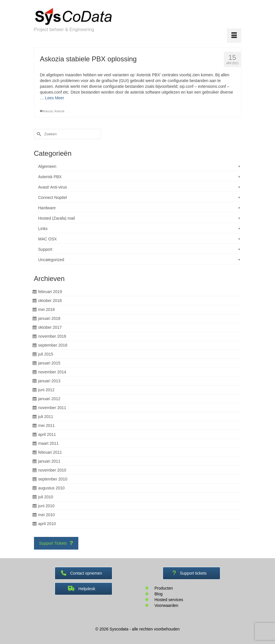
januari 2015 (49, 363)
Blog (159, 594)
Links (43, 229)
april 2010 (47, 524)
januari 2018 (49, 318)
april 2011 (47, 434)
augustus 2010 (52, 488)
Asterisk (60, 111)
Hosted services (169, 600)
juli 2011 (46, 417)
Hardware (47, 208)
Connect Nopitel (53, 197)
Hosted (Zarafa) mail (57, 218)
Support (45, 249)
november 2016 (52, 336)
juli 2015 (46, 354)
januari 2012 (49, 399)
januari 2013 (49, 381)
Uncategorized (51, 260)
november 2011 (52, 408)
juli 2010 (46, 497)
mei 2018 (47, 309)
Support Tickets (56, 543)
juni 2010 (47, 506)
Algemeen (47, 166)
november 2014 (52, 372)
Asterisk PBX (50, 177)
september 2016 (53, 345)
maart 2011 (49, 443)
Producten (164, 588)
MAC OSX (48, 239)
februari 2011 (50, 452)
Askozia (48, 111)
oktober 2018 (50, 301)
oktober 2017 (50, 327)
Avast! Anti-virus (53, 187)
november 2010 (52, 470)
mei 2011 (47, 425)
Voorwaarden (167, 605)
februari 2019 (50, 292)
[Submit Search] (38, 134)
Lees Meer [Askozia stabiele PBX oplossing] (54, 98)
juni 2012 (47, 390)
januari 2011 (49, 461)
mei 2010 (47, 515)
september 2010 (53, 479)
